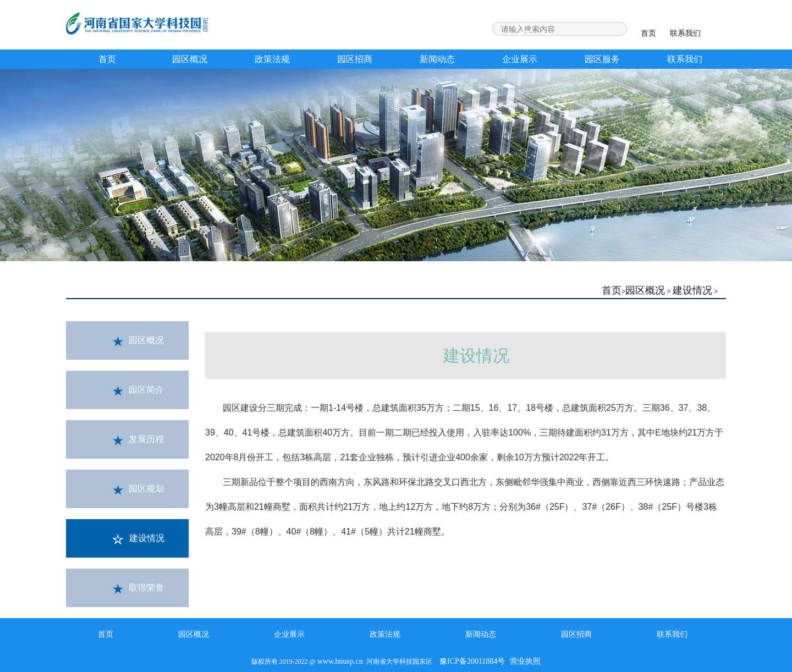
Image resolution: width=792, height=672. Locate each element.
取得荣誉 (138, 588)
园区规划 (138, 489)
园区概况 (190, 59)
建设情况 (692, 290)
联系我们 (685, 33)
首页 (648, 33)
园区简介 (138, 390)
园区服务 (602, 59)
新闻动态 (437, 59)
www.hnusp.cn (340, 661)
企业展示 (520, 59)
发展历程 (138, 440)
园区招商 (355, 59)
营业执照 (525, 661)
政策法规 (272, 59)
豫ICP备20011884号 (472, 661)
